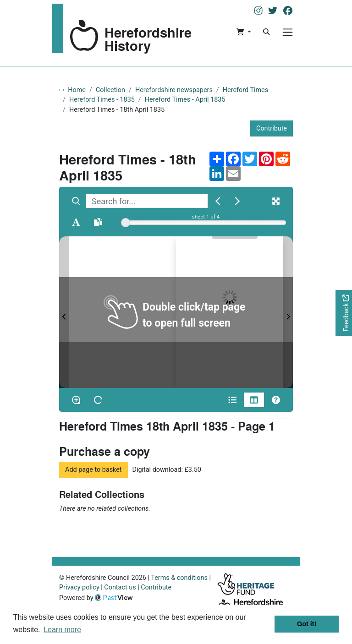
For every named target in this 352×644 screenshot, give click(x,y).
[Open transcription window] (98, 222)
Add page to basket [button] (93, 470)
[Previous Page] (64, 312)
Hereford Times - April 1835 (185, 100)
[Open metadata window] (232, 400)
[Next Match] (237, 201)
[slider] (126, 223)
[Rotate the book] (98, 400)
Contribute (272, 128)
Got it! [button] (307, 624)
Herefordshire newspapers (174, 90)
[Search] (266, 32)
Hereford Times (245, 90)
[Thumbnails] (254, 400)
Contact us (120, 587)
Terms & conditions (179, 578)
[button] (244, 32)
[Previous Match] (218, 201)
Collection (110, 90)
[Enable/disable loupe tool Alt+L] (76, 400)
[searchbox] (147, 201)
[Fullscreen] (276, 201)
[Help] (276, 400)
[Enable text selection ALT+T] (76, 222)
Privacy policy (79, 587)
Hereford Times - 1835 (102, 100)
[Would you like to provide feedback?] (344, 313)
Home (77, 90)
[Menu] (288, 32)
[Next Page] (288, 312)
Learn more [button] (62, 630)
